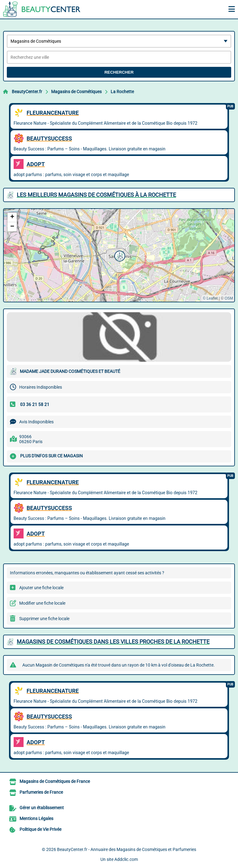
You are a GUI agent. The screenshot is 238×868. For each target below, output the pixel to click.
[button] (119, 255)
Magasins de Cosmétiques (76, 92)
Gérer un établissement (42, 808)
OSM (229, 298)
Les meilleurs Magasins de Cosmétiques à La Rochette (96, 195)
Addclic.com (126, 859)
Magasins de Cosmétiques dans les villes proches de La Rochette (113, 642)
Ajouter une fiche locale (41, 588)
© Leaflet (210, 298)
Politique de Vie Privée (40, 829)
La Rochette (122, 92)
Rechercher (119, 72)
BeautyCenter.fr (27, 92)
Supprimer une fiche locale (44, 619)
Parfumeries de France (41, 792)
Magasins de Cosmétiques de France (55, 781)
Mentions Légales (36, 818)
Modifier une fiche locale (42, 603)
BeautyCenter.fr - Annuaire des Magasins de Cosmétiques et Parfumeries (127, 849)
